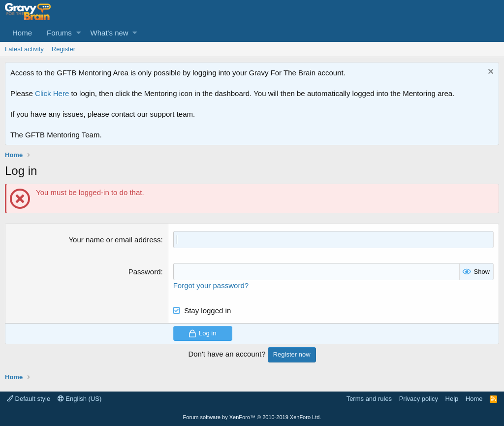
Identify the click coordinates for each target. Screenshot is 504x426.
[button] (79, 33)
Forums (59, 33)
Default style (29, 399)
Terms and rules (369, 399)
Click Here (52, 93)
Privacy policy (419, 399)
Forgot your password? (211, 285)
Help (452, 399)
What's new (110, 33)
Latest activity (24, 49)
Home (22, 33)
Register (63, 49)
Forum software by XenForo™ (252, 417)
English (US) (80, 399)
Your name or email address (114, 240)
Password (145, 272)
